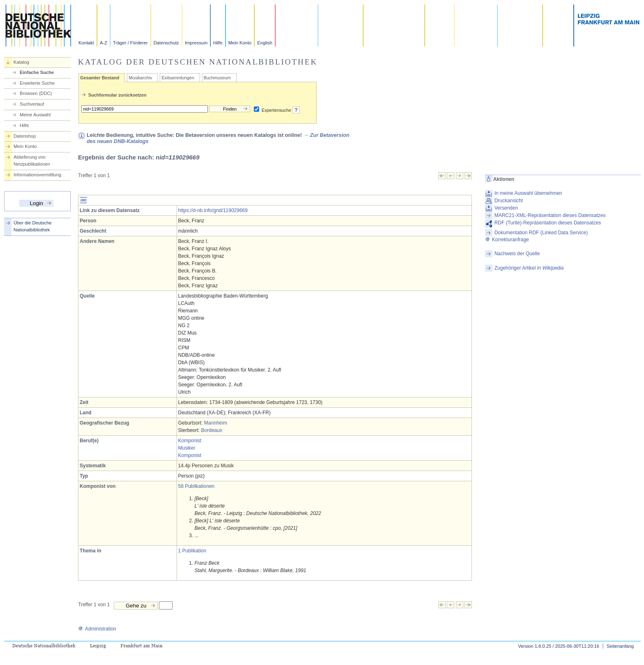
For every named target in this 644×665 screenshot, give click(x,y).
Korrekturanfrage (507, 240)
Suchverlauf (32, 104)
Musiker (187, 448)
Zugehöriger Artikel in (529, 268)
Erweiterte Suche (37, 83)
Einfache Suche (37, 72)
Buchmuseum (217, 78)
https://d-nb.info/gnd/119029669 (213, 210)
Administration (97, 629)
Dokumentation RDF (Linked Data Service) (541, 233)
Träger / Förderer (130, 43)
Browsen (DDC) (36, 93)
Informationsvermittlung (37, 175)
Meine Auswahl (35, 115)
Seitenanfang (620, 646)
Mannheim (216, 423)
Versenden (506, 208)
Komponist (190, 441)
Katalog (21, 62)
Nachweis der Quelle (517, 254)
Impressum (196, 43)
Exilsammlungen (178, 78)
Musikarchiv (140, 78)
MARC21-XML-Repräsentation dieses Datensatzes (550, 215)
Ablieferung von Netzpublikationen (32, 160)
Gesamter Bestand (100, 78)
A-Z (103, 43)
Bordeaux (212, 430)
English (265, 43)
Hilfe (218, 43)
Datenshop (25, 136)
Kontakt (86, 43)
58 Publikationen (197, 486)
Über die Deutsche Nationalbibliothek (33, 226)
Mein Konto (240, 43)
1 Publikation (192, 551)
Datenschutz (166, 43)
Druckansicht (509, 201)
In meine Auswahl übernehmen (528, 193)
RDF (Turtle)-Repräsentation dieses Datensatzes (548, 223)
